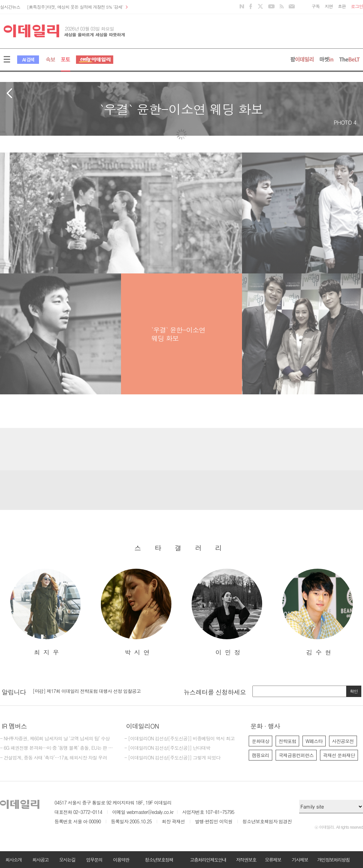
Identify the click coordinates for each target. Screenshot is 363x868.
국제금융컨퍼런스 (296, 755)
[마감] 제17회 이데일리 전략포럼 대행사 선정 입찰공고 (87, 691)
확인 (354, 691)
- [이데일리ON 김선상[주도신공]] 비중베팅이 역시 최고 (179, 739)
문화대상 (260, 741)
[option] (45, 613)
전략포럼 (287, 741)
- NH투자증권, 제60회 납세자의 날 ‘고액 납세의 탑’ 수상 (55, 739)
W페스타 (314, 741)
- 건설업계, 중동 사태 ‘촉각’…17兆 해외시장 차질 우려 (53, 758)
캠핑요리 (260, 755)
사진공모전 (343, 741)
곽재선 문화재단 (339, 755)
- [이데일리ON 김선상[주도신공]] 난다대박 (167, 748)
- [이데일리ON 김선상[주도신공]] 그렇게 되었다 (172, 758)
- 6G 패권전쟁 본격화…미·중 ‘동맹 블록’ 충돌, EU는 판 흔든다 (57, 748)
